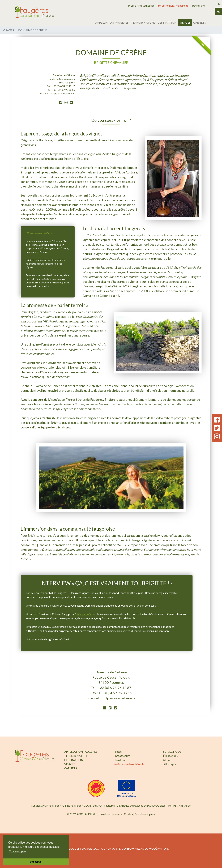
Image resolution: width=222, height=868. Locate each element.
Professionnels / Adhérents (172, 5)
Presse (132, 5)
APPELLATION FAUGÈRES (112, 22)
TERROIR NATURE (143, 22)
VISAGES (185, 22)
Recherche (198, 5)
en (218, 4)
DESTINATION (167, 22)
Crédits (128, 814)
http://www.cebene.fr (63, 93)
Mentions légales (145, 814)
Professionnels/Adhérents (129, 764)
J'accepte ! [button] (36, 862)
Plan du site (120, 760)
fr (218, 11)
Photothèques (146, 5)
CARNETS (200, 22)
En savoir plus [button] (18, 851)
